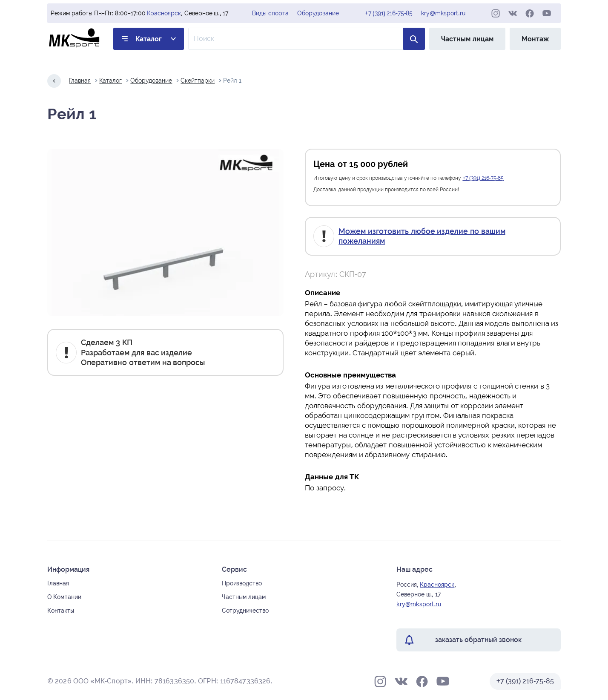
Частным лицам (467, 39)
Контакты (61, 611)
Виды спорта (270, 13)
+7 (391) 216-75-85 (389, 13)
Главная (80, 81)
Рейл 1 (232, 81)
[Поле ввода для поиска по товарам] (307, 39)
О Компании (64, 597)
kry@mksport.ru (443, 13)
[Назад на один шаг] (54, 81)
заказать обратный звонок (478, 640)
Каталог (149, 39)
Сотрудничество (245, 611)
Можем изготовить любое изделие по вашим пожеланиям (422, 236)
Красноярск (164, 13)
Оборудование (318, 13)
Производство (242, 583)
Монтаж (535, 39)
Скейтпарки (198, 81)
